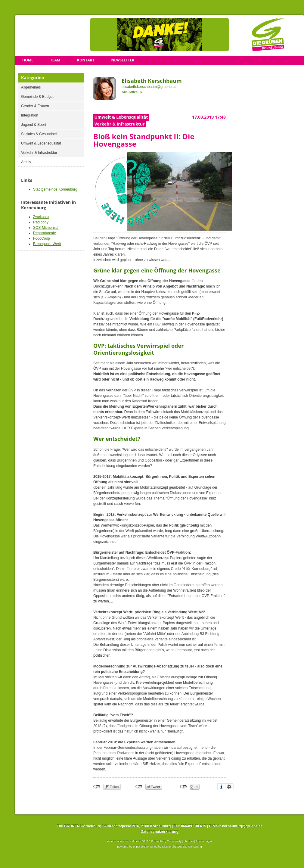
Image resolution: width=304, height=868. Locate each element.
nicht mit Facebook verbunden (97, 787)
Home (28, 60)
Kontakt (86, 60)
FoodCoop (42, 238)
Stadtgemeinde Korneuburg (55, 189)
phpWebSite (141, 846)
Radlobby (41, 222)
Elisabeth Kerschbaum (152, 81)
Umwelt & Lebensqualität (41, 143)
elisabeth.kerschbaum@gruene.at (149, 87)
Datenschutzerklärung (160, 832)
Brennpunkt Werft (47, 244)
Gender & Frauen (35, 106)
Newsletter (123, 60)
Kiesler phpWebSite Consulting (182, 846)
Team (55, 60)
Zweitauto (41, 217)
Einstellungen (229, 787)
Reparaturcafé (45, 233)
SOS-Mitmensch (46, 228)
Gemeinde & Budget (37, 97)
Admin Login (204, 841)
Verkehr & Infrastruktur (39, 153)
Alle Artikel (130, 92)
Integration (30, 115)
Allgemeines (31, 87)
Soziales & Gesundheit (39, 134)
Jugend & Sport (34, 125)
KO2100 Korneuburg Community (161, 841)
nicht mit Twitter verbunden (139, 787)
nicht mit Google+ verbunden (183, 787)
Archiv (26, 162)
